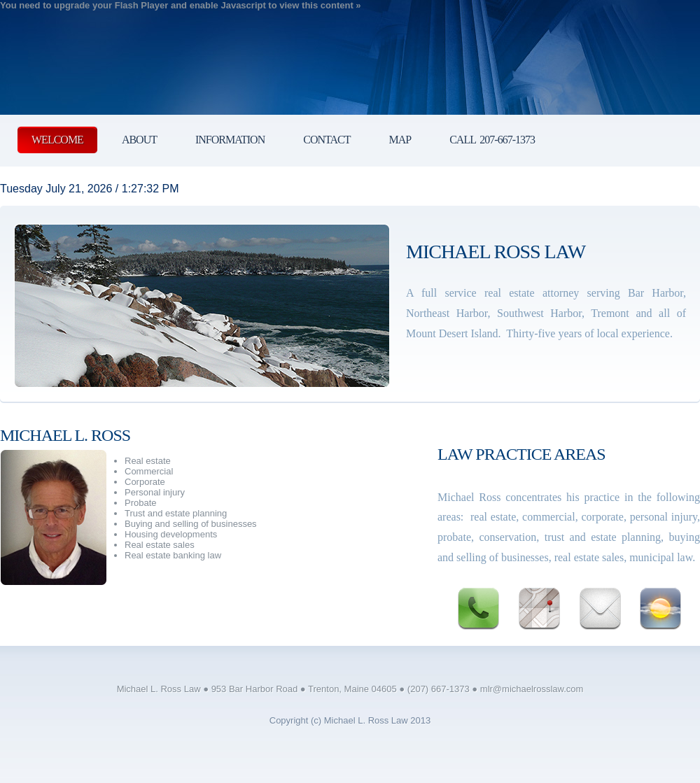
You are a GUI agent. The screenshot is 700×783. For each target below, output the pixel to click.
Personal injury (155, 492)
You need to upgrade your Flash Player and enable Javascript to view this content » (181, 5)
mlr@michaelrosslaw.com (532, 689)
